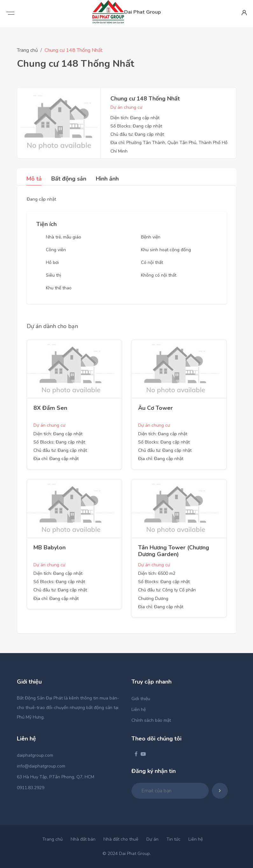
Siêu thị (53, 275)
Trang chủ (27, 50)
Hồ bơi (52, 262)
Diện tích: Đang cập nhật (135, 118)
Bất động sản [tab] (69, 179)
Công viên (56, 250)
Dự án (152, 839)
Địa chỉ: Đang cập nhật (56, 459)
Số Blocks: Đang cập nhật (136, 126)
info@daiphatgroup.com (41, 766)
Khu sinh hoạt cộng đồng (166, 250)
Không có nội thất (159, 275)
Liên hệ (139, 710)
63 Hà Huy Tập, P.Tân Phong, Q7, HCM (56, 777)
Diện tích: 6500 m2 (157, 573)
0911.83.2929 (31, 788)
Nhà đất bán (83, 839)
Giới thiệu (141, 699)
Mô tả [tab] (34, 179)
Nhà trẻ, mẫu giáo (63, 237)
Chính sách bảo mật (151, 720)
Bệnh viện (151, 237)
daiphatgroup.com (35, 755)
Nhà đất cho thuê (121, 839)
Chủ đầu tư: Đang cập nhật (137, 134)
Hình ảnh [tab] (107, 179)
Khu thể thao (59, 288)
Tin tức (173, 839)
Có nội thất (152, 262)
